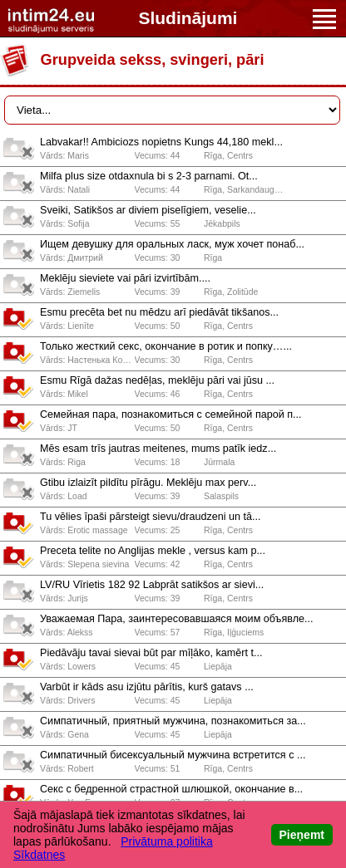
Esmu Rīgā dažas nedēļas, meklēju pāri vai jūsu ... (157, 380)
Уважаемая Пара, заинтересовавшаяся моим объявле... (177, 619)
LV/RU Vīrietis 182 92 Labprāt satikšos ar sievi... (152, 585)
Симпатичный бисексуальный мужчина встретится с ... (173, 755)
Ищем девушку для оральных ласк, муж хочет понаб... (172, 244)
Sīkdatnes (39, 855)
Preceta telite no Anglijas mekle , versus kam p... (153, 551)
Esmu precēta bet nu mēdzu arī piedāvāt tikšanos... (159, 312)
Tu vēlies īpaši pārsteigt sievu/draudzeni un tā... (151, 517)
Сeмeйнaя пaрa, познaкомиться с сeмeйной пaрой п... (171, 414)
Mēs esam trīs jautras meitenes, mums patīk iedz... (158, 449)
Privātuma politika (167, 841)
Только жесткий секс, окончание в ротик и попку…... (166, 346)
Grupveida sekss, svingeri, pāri (153, 60)
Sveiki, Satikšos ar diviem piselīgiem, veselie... (148, 210)
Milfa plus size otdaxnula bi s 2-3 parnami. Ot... (149, 176)
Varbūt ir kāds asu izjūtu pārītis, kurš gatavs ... (147, 687)
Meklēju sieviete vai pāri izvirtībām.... (125, 278)
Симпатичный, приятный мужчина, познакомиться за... (173, 721)
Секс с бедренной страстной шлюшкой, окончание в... (171, 789)
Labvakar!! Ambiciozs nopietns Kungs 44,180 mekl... (161, 142)
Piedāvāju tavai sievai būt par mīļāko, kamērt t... (151, 653)
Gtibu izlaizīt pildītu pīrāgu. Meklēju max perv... (148, 483)
